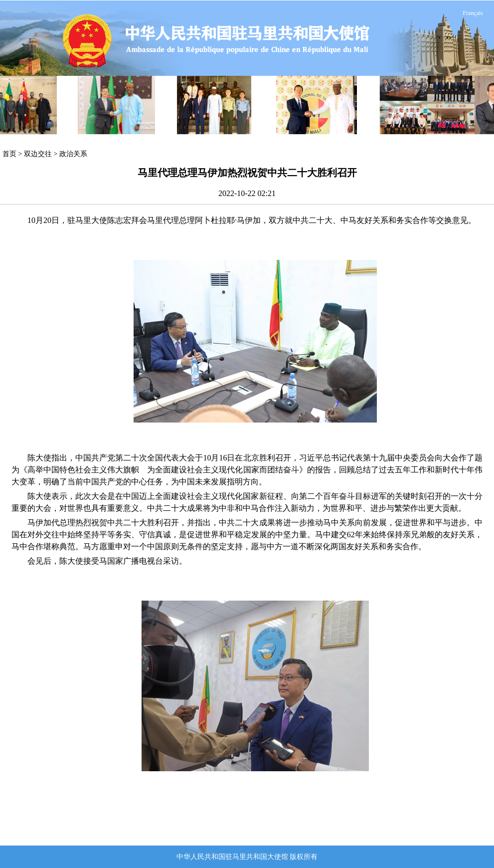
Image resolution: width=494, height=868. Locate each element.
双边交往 (38, 154)
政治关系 (73, 154)
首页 (9, 154)
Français (473, 13)
